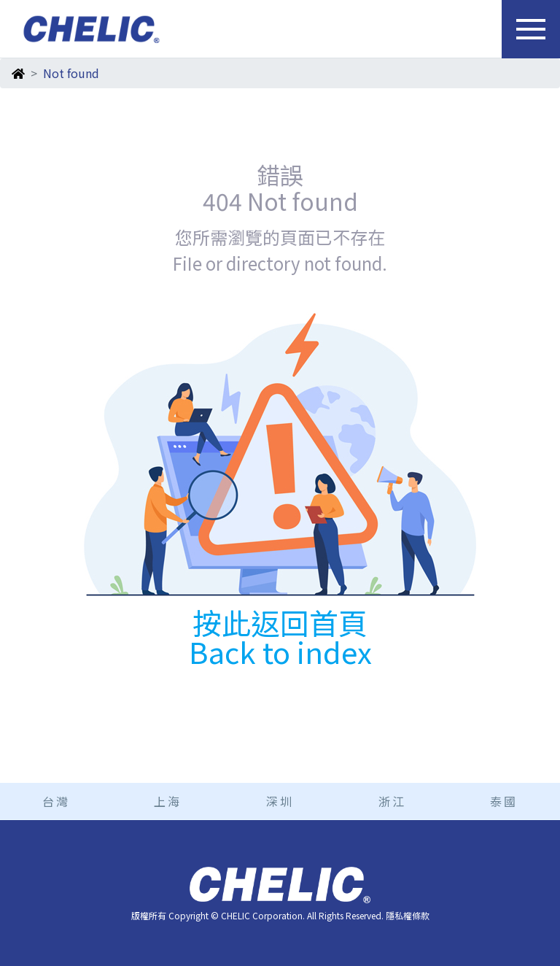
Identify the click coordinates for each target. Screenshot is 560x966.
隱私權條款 (408, 915)
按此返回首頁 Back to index (280, 637)
